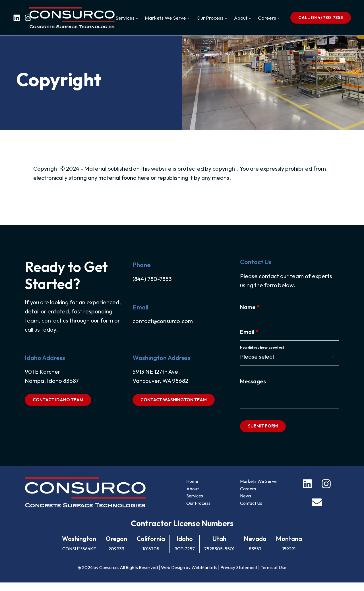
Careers (248, 497)
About (193, 497)
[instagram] (28, 18)
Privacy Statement (239, 576)
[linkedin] (17, 18)
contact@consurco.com (162, 329)
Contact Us (251, 512)
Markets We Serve (259, 490)
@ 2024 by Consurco (98, 576)
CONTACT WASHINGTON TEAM (173, 407)
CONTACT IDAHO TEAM (57, 407)
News (246, 504)
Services (195, 504)
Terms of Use (273, 576)
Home (192, 490)
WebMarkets (204, 576)
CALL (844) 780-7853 (321, 17)
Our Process (198, 512)
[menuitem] (127, 18)
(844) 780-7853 (152, 286)
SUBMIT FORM (263, 434)
